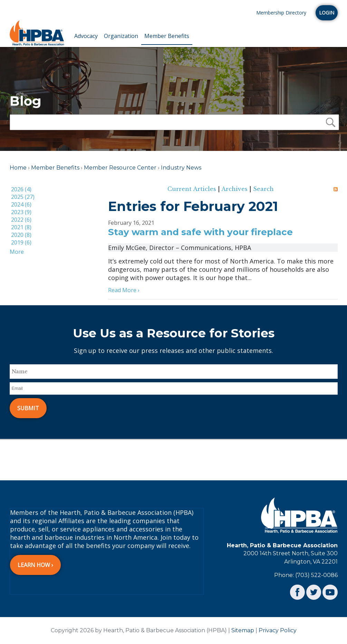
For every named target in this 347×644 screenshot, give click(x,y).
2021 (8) (21, 227)
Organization (121, 36)
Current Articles (192, 189)
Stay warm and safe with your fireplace (200, 232)
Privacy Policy (278, 630)
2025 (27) (23, 197)
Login (327, 13)
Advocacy (86, 36)
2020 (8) (21, 235)
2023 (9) (21, 212)
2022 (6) (21, 220)
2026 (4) (21, 189)
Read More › (124, 290)
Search (263, 189)
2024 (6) (21, 204)
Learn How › (35, 565)
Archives (234, 189)
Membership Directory (281, 13)
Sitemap (243, 630)
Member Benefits (167, 36)
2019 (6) (21, 242)
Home (18, 168)
